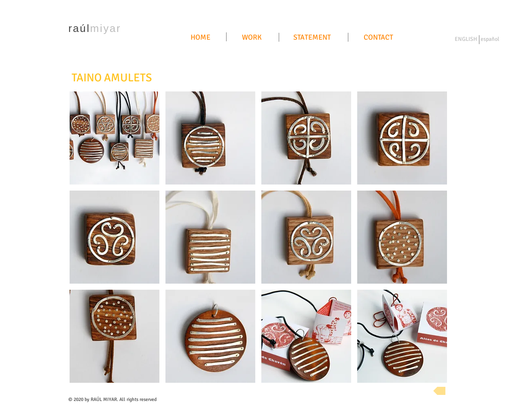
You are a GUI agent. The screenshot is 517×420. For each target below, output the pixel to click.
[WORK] (252, 38)
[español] (490, 39)
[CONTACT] (378, 38)
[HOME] (200, 38)
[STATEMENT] (312, 38)
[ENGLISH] (466, 39)
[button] (114, 138)
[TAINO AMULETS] (112, 78)
